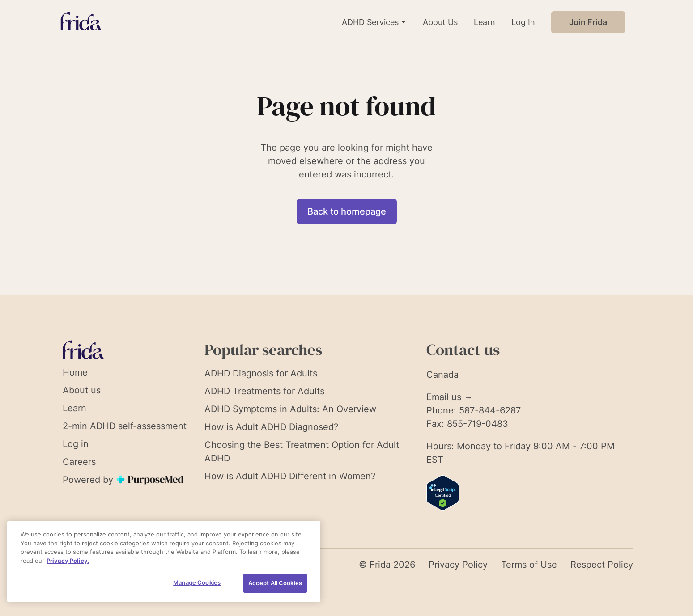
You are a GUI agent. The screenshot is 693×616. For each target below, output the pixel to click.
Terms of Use (529, 565)
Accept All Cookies (275, 583)
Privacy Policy (458, 565)
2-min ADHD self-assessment (125, 426)
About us (82, 390)
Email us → (450, 397)
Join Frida (588, 22)
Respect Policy (602, 565)
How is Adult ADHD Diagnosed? (271, 427)
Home (75, 372)
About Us (440, 22)
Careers (79, 462)
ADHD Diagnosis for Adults (261, 373)
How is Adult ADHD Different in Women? (290, 476)
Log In (523, 22)
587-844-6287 (490, 410)
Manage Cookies (197, 582)
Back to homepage (347, 211)
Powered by (124, 480)
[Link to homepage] (81, 22)
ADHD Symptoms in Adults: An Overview (290, 409)
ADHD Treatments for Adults (264, 391)
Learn (485, 22)
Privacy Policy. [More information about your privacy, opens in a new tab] (68, 561)
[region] (164, 561)
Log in (76, 444)
